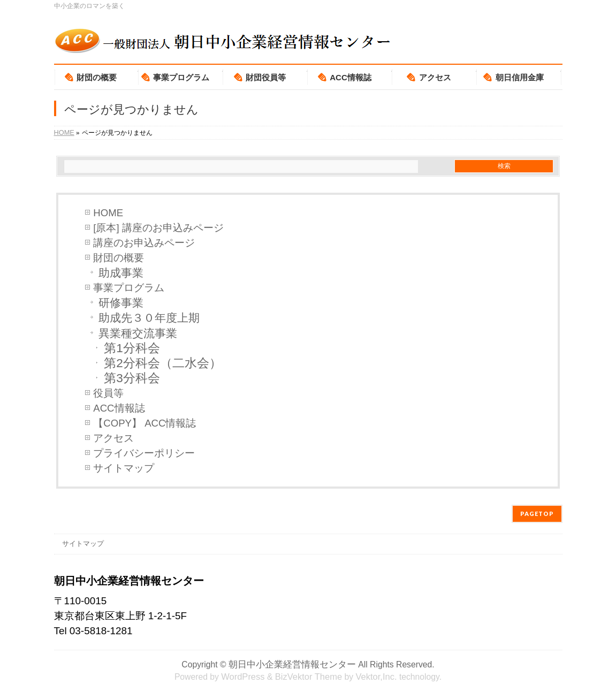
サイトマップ (124, 468)
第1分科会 (132, 348)
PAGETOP (537, 514)
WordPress (243, 677)
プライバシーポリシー (144, 453)
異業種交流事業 (138, 333)
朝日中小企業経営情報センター (292, 664)
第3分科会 (132, 378)
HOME (108, 213)
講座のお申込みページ (144, 243)
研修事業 (121, 303)
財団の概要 (119, 258)
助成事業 (121, 273)
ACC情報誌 (119, 408)
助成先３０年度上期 (149, 318)
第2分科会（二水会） (163, 363)
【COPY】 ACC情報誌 (145, 423)
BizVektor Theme (309, 677)
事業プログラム (129, 288)
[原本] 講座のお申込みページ (158, 228)
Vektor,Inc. (376, 677)
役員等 (108, 393)
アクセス (113, 438)
